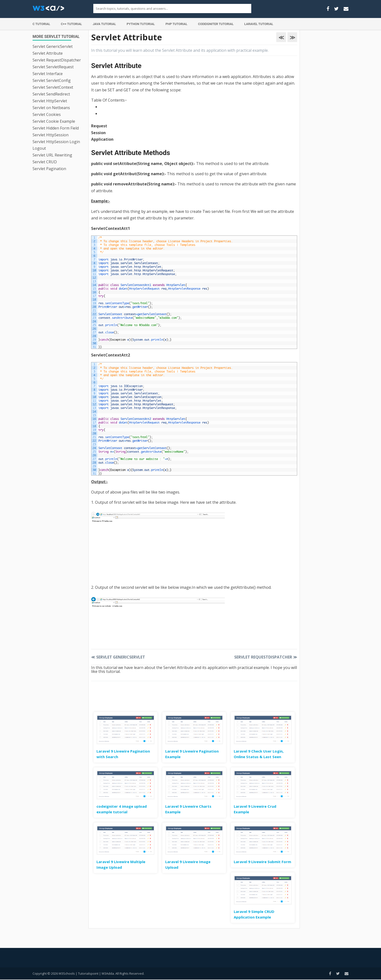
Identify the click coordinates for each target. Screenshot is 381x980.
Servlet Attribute (48, 53)
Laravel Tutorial (259, 24)
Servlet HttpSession (51, 135)
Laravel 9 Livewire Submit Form (262, 862)
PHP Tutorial (176, 24)
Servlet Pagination (49, 169)
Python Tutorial (141, 24)
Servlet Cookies (47, 114)
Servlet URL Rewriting (52, 155)
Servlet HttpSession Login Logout (56, 145)
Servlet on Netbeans (51, 108)
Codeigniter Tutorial (216, 24)
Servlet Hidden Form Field (56, 128)
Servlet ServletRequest (53, 67)
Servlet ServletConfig (52, 80)
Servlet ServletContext (53, 87)
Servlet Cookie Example (54, 121)
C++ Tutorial (72, 24)
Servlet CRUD (45, 162)
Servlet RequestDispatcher (57, 60)
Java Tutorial (104, 24)
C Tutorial (41, 24)
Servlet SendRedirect (51, 94)
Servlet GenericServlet (53, 46)
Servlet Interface (48, 74)
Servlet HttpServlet (50, 101)
